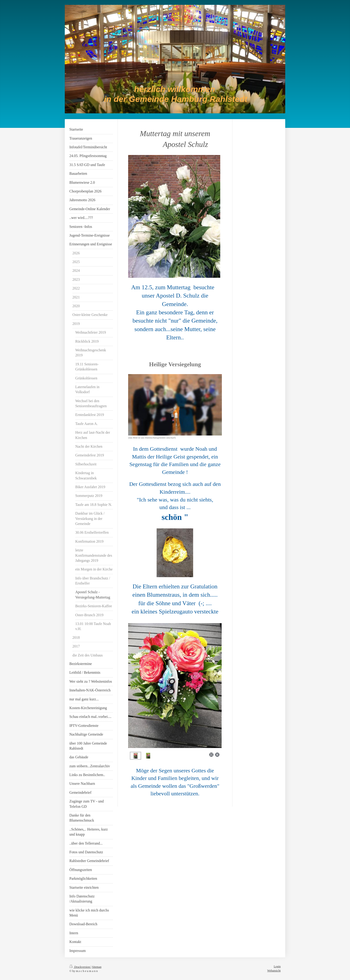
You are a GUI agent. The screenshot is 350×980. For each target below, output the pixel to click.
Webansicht (274, 971)
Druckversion (80, 967)
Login (277, 966)
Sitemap (97, 967)
